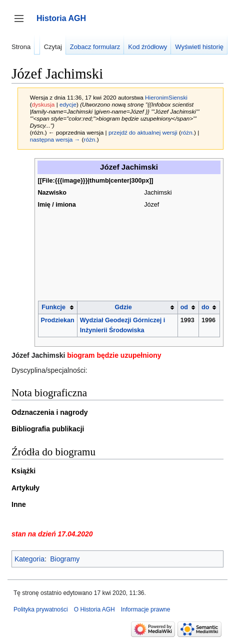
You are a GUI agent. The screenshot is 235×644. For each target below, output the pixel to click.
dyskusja (43, 104)
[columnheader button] (57, 307)
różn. (187, 132)
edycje (68, 104)
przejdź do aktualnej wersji (143, 132)
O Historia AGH (94, 609)
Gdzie (123, 307)
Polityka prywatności (41, 609)
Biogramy (65, 559)
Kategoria (29, 559)
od (184, 307)
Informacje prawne (146, 609)
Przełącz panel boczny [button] (22, 23)
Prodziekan (58, 320)
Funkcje (53, 307)
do (205, 307)
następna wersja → (55, 139)
